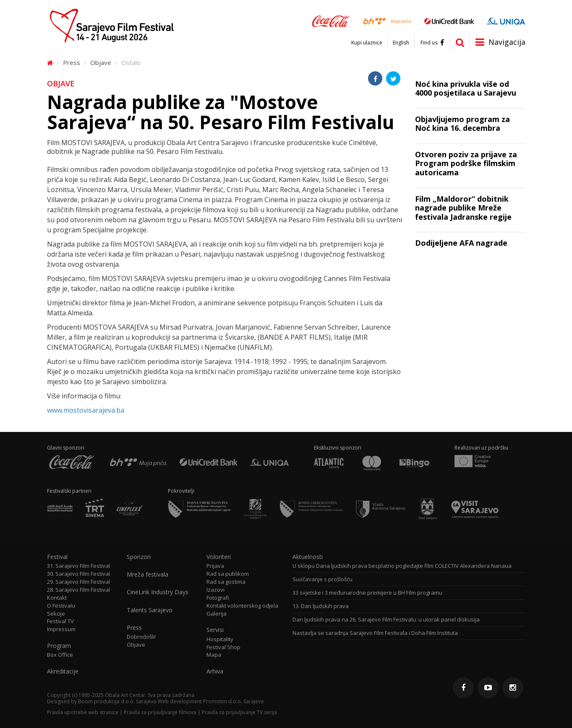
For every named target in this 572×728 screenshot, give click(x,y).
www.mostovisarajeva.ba (86, 410)
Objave (101, 62)
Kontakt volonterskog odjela (242, 606)
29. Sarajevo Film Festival (78, 582)
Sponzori (139, 557)
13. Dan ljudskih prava (321, 606)
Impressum (61, 629)
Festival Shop (223, 647)
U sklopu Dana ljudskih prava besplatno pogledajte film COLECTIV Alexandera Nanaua (402, 566)
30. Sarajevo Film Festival (78, 574)
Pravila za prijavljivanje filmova (160, 712)
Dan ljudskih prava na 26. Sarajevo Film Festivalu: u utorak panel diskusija (386, 620)
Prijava (215, 566)
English (401, 43)
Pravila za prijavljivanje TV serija (239, 712)
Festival (57, 557)
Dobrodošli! (141, 637)
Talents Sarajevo (150, 610)
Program (59, 646)
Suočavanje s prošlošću (323, 579)
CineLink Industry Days (158, 592)
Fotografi (218, 598)
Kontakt (57, 598)
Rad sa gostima (226, 582)
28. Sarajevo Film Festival (78, 590)
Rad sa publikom (228, 574)
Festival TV (60, 621)
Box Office (60, 655)
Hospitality (220, 639)
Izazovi (215, 590)
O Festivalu (61, 606)
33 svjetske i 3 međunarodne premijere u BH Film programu (367, 593)
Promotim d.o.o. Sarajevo (234, 701)
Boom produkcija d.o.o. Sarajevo (117, 701)
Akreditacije (63, 671)
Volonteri (219, 557)
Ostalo (131, 62)
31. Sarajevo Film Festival (78, 566)
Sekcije (56, 614)
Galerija (217, 614)
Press (72, 62)
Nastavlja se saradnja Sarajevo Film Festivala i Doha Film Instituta (375, 633)
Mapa (214, 655)
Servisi (215, 630)
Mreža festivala (148, 575)
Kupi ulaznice (367, 43)
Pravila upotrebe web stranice (83, 712)
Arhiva (215, 671)
